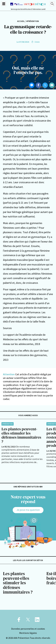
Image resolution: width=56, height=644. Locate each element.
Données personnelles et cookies (28, 629)
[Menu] (4, 4)
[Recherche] (52, 4)
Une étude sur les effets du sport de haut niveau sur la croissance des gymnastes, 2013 (26, 355)
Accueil (21, 21)
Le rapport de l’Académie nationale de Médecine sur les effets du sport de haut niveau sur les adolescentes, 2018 (25, 339)
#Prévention (33, 21)
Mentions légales (28, 633)
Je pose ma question (28, 510)
